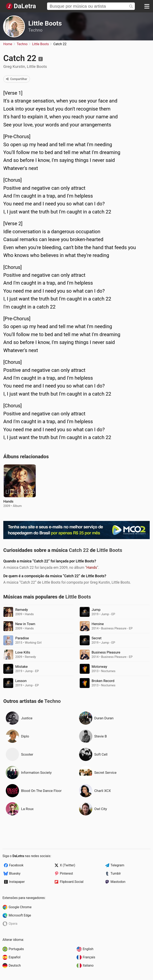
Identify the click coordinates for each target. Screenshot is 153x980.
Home (8, 44)
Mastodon (118, 882)
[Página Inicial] (21, 6)
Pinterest (66, 873)
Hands (92, 568)
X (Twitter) (68, 865)
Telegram (117, 865)
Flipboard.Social (72, 882)
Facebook (16, 865)
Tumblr (116, 873)
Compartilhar (17, 79)
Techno (35, 30)
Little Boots (45, 23)
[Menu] (147, 6)
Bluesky (15, 873)
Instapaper (17, 882)
